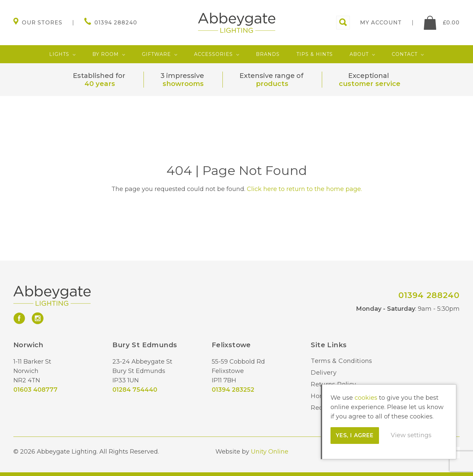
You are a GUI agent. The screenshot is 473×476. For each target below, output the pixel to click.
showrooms (183, 84)
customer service (370, 84)
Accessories (213, 54)
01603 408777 (35, 390)
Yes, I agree (355, 435)
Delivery (324, 373)
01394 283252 (233, 390)
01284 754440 (135, 390)
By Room (106, 54)
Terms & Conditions (341, 361)
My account (381, 23)
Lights (59, 54)
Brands (268, 54)
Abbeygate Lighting (237, 23)
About (359, 54)
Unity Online (270, 452)
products (272, 84)
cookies (366, 398)
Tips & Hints (315, 54)
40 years (100, 84)
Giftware (156, 54)
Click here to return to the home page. (304, 189)
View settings (411, 435)
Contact (405, 54)
